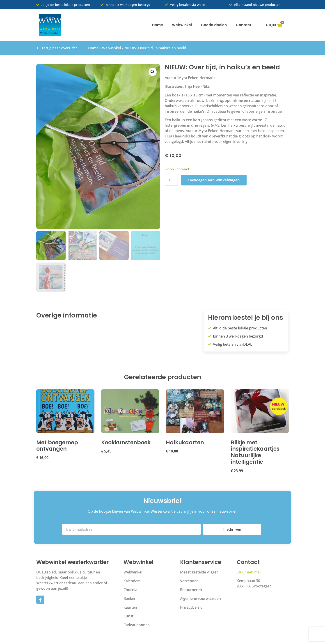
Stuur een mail (249, 573)
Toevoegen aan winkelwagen (214, 180)
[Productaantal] (171, 180)
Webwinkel (182, 25)
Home (158, 25)
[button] (153, 72)
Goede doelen (214, 25)
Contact (244, 25)
